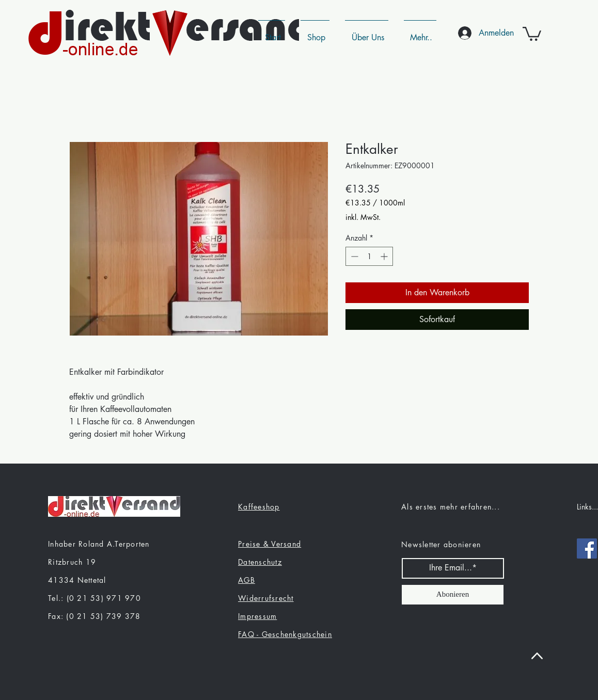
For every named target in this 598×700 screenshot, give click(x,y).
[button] (532, 33)
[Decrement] (353, 256)
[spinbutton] (369, 256)
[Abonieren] (453, 595)
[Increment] (385, 256)
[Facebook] (587, 548)
